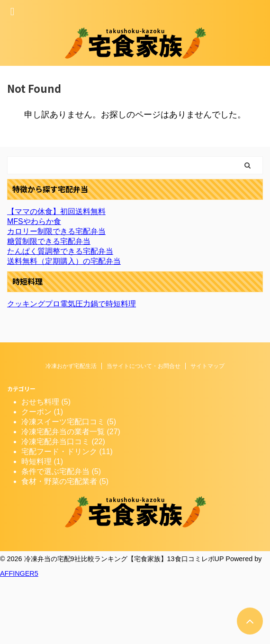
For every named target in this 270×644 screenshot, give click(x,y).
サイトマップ (207, 366)
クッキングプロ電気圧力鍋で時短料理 (72, 304)
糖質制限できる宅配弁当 (49, 241)
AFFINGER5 (19, 573)
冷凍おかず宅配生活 (71, 366)
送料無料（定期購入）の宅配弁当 (64, 261)
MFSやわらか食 (34, 221)
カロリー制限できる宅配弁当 (56, 231)
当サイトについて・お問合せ (144, 366)
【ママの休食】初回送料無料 (56, 211)
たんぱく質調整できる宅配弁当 (60, 251)
